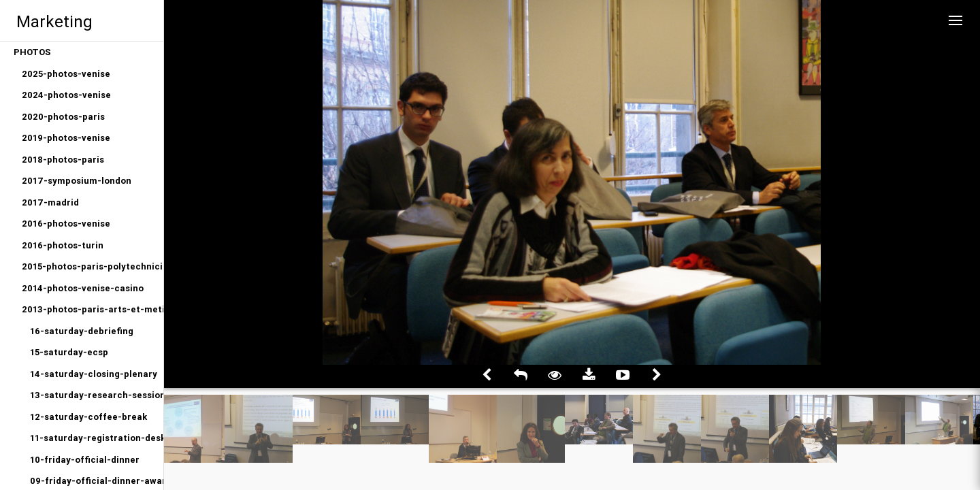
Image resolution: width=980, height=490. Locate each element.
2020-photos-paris (63, 117)
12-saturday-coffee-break (88, 417)
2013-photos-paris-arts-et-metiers (93, 309)
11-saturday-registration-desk (97, 438)
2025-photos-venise (66, 74)
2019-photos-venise (66, 138)
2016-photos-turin (63, 245)
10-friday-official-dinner (85, 460)
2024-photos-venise (66, 95)
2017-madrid (50, 202)
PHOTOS (32, 52)
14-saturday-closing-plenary (94, 374)
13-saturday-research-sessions (97, 395)
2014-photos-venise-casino (83, 288)
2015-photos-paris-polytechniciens (93, 266)
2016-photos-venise (66, 224)
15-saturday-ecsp (69, 352)
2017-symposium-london (77, 181)
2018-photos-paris (63, 160)
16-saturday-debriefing (82, 331)
